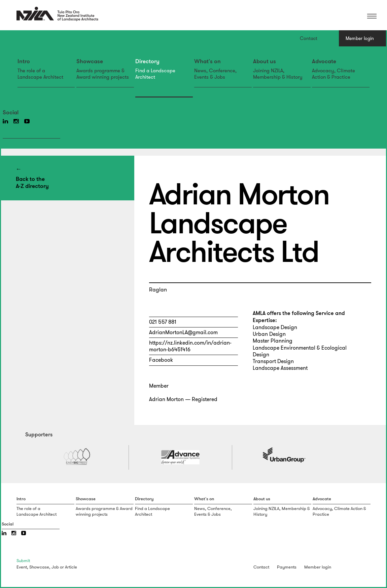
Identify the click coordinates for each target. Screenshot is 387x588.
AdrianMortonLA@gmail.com (183, 332)
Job (55, 567)
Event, (22, 567)
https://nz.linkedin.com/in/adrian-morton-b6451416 (190, 346)
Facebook (161, 360)
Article (71, 567)
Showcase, (40, 567)
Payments (287, 567)
